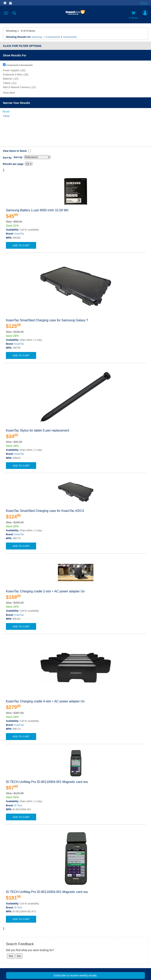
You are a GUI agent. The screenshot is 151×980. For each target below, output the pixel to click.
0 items (134, 15)
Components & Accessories (61, 37)
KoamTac (19, 205)
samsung (37, 37)
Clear (6, 116)
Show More (9, 93)
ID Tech (18, 777)
